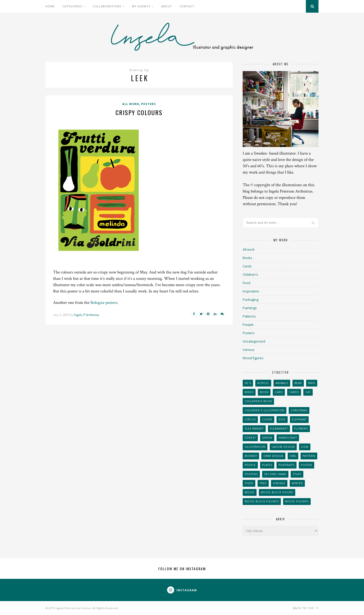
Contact (187, 6)
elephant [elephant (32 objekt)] (299, 419)
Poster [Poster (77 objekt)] (306, 465)
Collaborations (107, 6)
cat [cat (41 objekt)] (308, 392)
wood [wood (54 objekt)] (250, 492)
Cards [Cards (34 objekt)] (294, 392)
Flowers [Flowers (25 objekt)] (301, 429)
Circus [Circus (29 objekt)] (250, 419)
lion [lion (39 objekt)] (305, 447)
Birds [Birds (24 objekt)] (249, 392)
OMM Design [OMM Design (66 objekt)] (273, 456)
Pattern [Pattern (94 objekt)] (309, 456)
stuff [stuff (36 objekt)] (297, 474)
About (166, 6)
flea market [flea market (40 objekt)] (254, 429)
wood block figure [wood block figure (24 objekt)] (277, 492)
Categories (72, 6)
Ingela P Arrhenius (86, 315)
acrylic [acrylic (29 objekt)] (263, 383)
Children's (250, 274)
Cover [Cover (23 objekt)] (267, 419)
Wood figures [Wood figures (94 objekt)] (297, 501)
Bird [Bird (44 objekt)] (312, 383)
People (248, 325)
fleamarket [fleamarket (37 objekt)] (279, 429)
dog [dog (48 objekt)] (282, 419)
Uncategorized (254, 341)
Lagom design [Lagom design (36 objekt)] (283, 447)
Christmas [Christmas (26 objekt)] (299, 410)
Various (249, 350)
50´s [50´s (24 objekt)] (248, 383)
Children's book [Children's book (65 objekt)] (258, 401)
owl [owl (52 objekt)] (293, 456)
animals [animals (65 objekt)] (282, 383)
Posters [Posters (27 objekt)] (251, 474)
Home (50, 6)
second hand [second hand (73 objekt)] (275, 474)
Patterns (249, 316)
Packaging (251, 300)
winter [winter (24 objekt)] (297, 483)
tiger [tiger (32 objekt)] (249, 483)
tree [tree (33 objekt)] (263, 483)
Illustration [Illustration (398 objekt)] (255, 447)
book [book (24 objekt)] (264, 392)
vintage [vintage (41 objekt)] (279, 483)
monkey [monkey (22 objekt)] (251, 456)
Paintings (250, 308)
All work (131, 104)
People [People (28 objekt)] (250, 465)
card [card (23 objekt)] (279, 392)
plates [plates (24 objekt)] (267, 465)
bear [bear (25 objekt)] (298, 383)
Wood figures (253, 358)
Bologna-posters (104, 303)
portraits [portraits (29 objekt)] (287, 465)
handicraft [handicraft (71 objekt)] (288, 438)
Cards (247, 266)
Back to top (306, 608)
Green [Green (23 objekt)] (267, 438)
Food (246, 283)
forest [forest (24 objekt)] (250, 438)
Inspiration (251, 291)
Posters (149, 104)
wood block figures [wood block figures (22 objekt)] (262, 501)
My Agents (141, 6)
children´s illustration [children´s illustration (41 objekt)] (265, 410)
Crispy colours (139, 112)
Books (247, 258)
